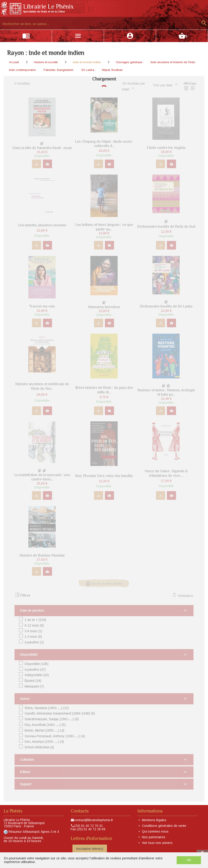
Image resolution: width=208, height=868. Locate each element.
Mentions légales (154, 820)
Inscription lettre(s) (90, 849)
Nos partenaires (154, 837)
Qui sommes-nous (155, 831)
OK (189, 860)
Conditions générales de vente (164, 826)
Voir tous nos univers (157, 843)
